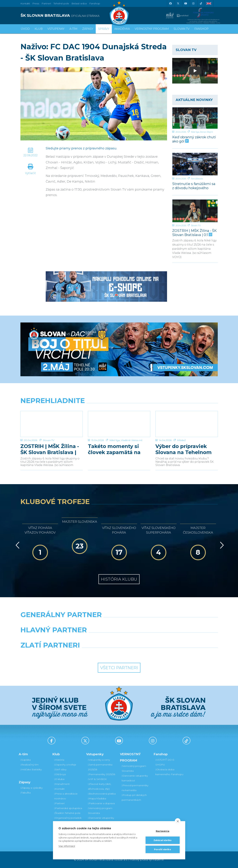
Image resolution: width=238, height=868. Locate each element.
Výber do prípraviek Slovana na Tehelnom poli (184, 449)
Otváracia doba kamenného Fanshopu (169, 772)
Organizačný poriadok (68, 818)
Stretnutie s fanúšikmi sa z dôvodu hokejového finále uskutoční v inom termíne (194, 186)
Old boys (60, 774)
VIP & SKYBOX (97, 779)
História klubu (119, 579)
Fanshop (95, 3)
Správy (104, 29)
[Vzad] (17, 545)
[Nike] (119, 624)
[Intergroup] (94, 654)
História (59, 760)
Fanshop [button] (201, 29)
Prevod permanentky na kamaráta (135, 788)
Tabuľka (26, 793)
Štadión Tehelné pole (67, 813)
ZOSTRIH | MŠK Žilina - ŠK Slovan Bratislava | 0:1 (194, 233)
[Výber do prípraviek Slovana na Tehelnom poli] (187, 424)
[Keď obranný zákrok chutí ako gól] (195, 118)
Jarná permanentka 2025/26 (100, 767)
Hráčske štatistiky (31, 769)
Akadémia (122, 29)
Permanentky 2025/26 (102, 774)
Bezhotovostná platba (102, 794)
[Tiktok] (201, 3)
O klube (59, 779)
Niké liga (195, 132)
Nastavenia (163, 831)
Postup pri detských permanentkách (134, 797)
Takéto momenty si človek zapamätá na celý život (114, 449)
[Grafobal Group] (144, 654)
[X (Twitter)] (178, 3)
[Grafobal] (94, 639)
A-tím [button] (73, 29)
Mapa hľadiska (97, 798)
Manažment (62, 784)
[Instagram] (193, 3)
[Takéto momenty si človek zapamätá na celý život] (119, 424)
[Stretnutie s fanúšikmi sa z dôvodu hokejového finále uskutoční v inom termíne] (195, 164)
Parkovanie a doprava (101, 803)
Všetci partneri (119, 668)
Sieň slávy (60, 769)
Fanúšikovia (197, 179)
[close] (178, 821)
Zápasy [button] (88, 29)
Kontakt (59, 789)
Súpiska (26, 760)
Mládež (181, 440)
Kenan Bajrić (207, 132)
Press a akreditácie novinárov (66, 796)
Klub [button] (39, 29)
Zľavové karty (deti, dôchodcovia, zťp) (100, 786)
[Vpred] (221, 545)
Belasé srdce (79, 3)
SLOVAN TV (182, 29)
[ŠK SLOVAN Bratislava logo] (119, 13)
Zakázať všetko (163, 840)
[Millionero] (144, 639)
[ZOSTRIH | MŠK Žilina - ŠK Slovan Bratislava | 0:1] (195, 211)
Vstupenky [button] (56, 29)
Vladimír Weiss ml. (132, 440)
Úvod (25, 29)
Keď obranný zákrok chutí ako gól (194, 139)
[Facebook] (170, 3)
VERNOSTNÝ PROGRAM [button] (152, 29)
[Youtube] (186, 3)
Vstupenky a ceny (99, 760)
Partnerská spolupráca (68, 808)
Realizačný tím (30, 765)
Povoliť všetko (163, 849)
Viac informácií (67, 846)
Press (36, 3)
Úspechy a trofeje (65, 765)
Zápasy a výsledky (32, 788)
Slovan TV (196, 225)
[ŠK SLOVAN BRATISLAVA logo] (68, 16)
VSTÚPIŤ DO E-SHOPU (165, 762)
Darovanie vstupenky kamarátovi (101, 820)
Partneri (59, 803)
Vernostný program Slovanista (100, 811)
